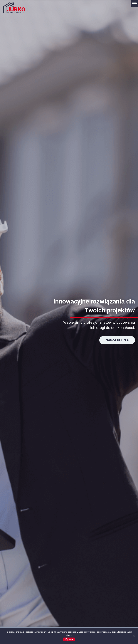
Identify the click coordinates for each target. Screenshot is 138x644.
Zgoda (69, 639)
